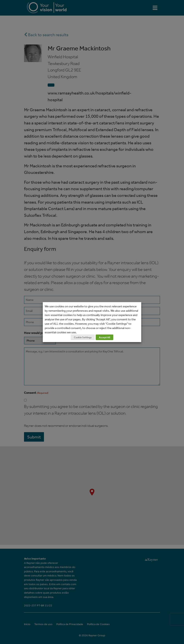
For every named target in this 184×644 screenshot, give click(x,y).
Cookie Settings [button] (83, 337)
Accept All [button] (105, 337)
